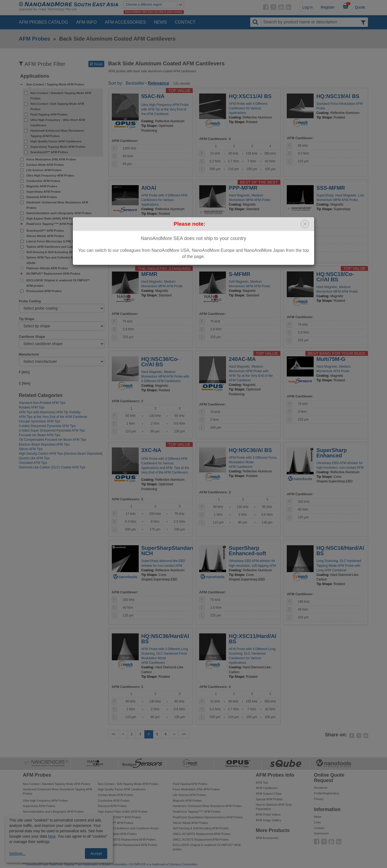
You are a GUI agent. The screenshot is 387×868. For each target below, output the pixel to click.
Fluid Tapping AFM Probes (49, 114)
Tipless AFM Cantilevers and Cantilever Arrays (59, 247)
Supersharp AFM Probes (44, 192)
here (52, 836)
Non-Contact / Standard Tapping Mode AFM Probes (61, 96)
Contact (185, 22)
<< (114, 734)
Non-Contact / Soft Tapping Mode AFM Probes (57, 106)
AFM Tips (262, 783)
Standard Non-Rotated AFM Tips (42, 403)
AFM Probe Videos (268, 815)
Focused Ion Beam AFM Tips (40, 435)
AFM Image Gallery (269, 820)
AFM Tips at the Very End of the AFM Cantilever (53, 417)
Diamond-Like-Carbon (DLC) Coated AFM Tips (52, 467)
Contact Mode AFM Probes (45, 165)
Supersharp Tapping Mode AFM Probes (58, 147)
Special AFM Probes (269, 799)
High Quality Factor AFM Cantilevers (56, 141)
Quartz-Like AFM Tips (34, 458)
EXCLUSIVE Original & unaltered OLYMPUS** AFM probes (58, 283)
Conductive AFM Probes (43, 181)
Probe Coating (30, 301)
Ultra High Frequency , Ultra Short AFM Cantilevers (58, 123)
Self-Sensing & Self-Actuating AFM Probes (56, 252)
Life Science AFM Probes (44, 170)
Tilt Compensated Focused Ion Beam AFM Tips (53, 440)
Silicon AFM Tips (31, 449)
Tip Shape (26, 319)
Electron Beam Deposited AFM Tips (44, 444)
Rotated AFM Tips (32, 407)
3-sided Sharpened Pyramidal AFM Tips (47, 426)
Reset (96, 64)
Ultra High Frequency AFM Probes (50, 175)
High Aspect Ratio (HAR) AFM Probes (53, 218)
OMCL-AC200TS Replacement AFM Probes (127, 840)
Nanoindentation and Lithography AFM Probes (59, 213)
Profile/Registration (326, 793)
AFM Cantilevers (267, 788)
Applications (35, 76)
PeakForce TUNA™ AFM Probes (119, 817)
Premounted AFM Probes (44, 291)
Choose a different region (155, 5)
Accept (96, 853)
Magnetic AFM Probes (42, 186)
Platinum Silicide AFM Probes (47, 268)
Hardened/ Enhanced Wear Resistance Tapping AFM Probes (57, 133)
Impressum (321, 833)
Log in (307, 7)
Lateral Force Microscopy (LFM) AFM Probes (58, 241)
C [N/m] (25, 383)
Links (317, 822)
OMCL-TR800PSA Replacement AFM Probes (128, 845)
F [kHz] (24, 372)
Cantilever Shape (32, 337)
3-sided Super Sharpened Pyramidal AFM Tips (52, 431)
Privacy (319, 799)
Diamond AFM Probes (42, 197)
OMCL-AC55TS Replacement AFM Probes (201, 840)
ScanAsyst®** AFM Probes (49, 152)
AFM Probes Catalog (43, 22)
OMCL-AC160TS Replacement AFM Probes (202, 834)
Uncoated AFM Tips (33, 463)
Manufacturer (29, 354)
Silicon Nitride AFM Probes (45, 236)
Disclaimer (321, 788)
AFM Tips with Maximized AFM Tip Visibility (50, 412)
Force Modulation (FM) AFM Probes (51, 159)
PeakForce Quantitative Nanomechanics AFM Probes (208, 817)
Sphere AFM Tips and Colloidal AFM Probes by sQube (59, 260)
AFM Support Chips (269, 794)
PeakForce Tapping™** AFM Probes (197, 812)
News (160, 22)
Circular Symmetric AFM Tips (40, 421)
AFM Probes (35, 39)
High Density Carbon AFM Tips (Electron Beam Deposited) (61, 454)
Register (328, 7)
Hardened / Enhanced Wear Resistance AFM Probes (57, 205)
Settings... (17, 853)
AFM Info (86, 22)
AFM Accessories (125, 22)
